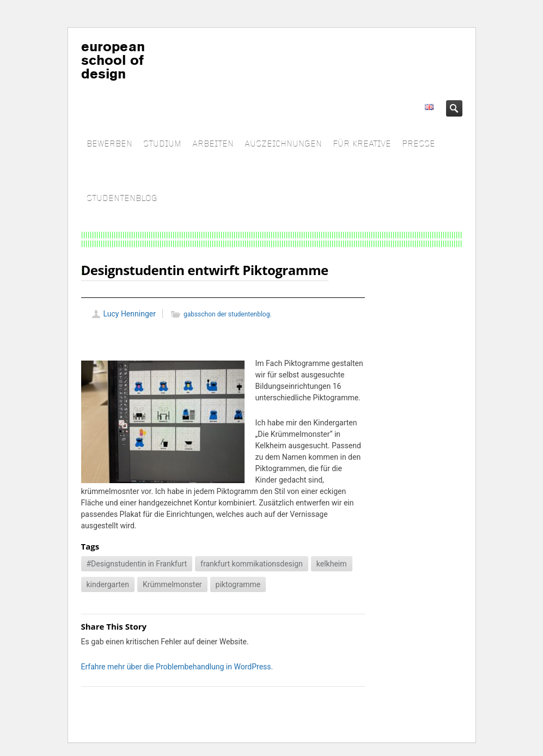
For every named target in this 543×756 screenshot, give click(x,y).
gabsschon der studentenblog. (228, 314)
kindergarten (108, 584)
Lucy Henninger (130, 314)
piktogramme (238, 584)
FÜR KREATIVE (362, 144)
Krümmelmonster (172, 584)
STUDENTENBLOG (122, 199)
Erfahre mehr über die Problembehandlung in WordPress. (177, 667)
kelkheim (332, 564)
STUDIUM (162, 144)
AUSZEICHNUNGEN (283, 144)
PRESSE (419, 144)
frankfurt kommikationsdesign (252, 564)
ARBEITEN (213, 144)
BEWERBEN (109, 144)
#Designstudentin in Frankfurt (137, 564)
